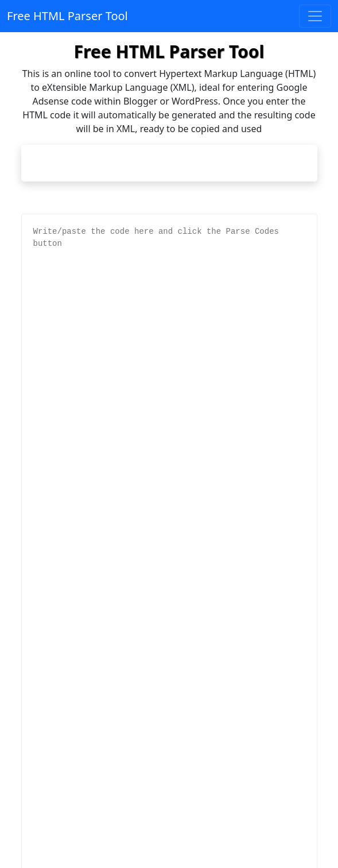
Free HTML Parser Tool (67, 16)
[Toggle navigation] (315, 16)
